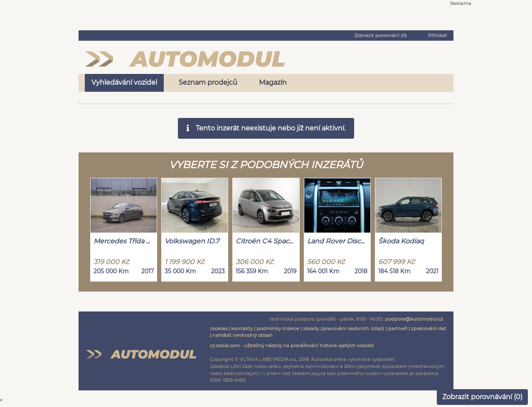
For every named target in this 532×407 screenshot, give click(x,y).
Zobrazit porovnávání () (482, 397)
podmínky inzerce (278, 329)
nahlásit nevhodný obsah (243, 335)
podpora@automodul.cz (414, 319)
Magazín (273, 82)
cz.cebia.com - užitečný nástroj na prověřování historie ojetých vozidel (292, 346)
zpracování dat (429, 329)
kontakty (242, 329)
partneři (398, 329)
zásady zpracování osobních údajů (344, 329)
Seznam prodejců (208, 82)
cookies (219, 329)
